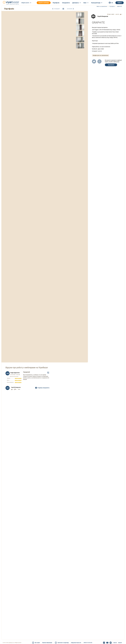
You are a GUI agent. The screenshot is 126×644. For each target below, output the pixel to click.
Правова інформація (47, 643)
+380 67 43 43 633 (88, 643)
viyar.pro (120, 643)
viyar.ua (115, 643)
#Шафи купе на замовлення (101, 55)
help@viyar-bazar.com (76, 643)
